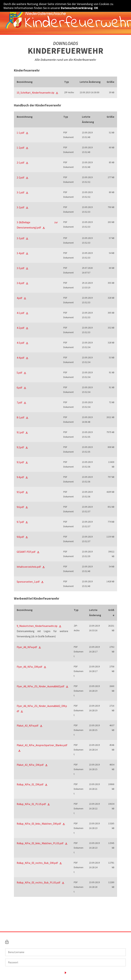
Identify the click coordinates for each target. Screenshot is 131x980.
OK (96, 8)
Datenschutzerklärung (77, 8)
